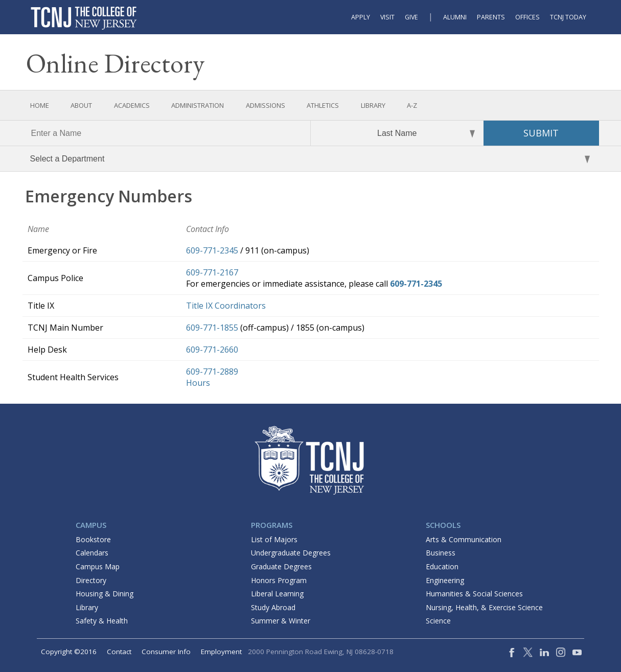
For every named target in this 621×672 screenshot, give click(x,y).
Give (411, 17)
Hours (198, 383)
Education (442, 566)
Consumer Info (166, 652)
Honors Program (279, 580)
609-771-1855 (212, 328)
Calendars (92, 553)
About (81, 105)
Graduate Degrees (281, 566)
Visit (387, 17)
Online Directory (115, 63)
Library (373, 105)
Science (438, 621)
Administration (198, 105)
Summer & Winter (281, 621)
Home (40, 105)
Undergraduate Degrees (291, 553)
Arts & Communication (464, 539)
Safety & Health (102, 621)
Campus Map (98, 566)
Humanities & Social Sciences (474, 594)
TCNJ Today (568, 17)
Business (441, 553)
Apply (361, 17)
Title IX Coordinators (226, 306)
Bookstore (93, 539)
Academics (132, 105)
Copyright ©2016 (69, 652)
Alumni (455, 17)
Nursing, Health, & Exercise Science (484, 607)
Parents (491, 17)
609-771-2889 (212, 372)
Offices (527, 17)
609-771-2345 (212, 250)
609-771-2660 (212, 350)
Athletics (323, 105)
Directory (91, 580)
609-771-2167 (212, 272)
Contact (119, 652)
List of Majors (274, 539)
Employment (221, 652)
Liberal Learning (277, 594)
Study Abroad (273, 607)
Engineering (445, 580)
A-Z (412, 105)
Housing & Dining (105, 594)
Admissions (266, 105)
